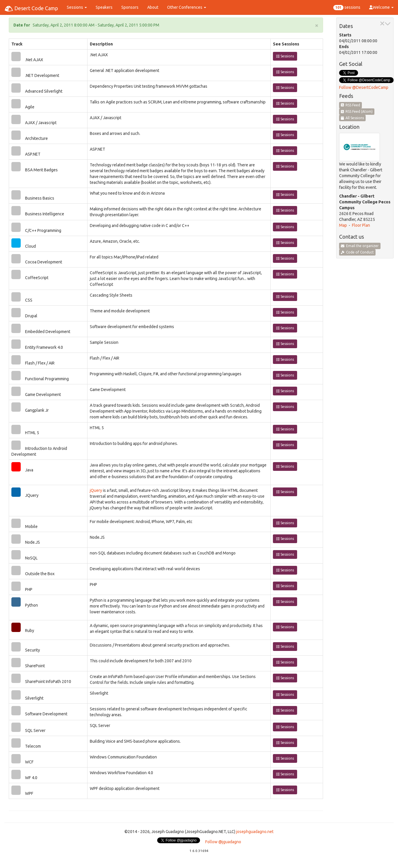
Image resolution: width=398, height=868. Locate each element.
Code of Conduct (357, 252)
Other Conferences (187, 7)
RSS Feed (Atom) (357, 111)
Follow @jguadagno (223, 842)
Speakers (104, 7)
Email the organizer (360, 246)
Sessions (77, 7)
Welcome (381, 7)
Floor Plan (361, 225)
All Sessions (353, 118)
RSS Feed (351, 105)
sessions (347, 8)
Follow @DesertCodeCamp (364, 87)
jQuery (96, 490)
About (153, 7)
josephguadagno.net (255, 832)
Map (343, 225)
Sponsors (130, 7)
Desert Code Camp (31, 9)
